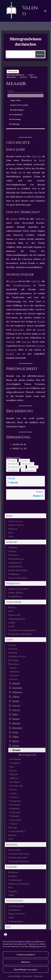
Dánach (41, 321)
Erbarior (11, 342)
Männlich (13, 464)
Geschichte (14, 96)
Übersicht (13, 72)
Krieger (24, 460)
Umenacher (29, 470)
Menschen (27, 464)
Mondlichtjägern (22, 285)
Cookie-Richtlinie (15, 976)
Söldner (33, 467)
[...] (21, 54)
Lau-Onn (26, 342)
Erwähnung (14, 124)
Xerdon (10, 354)
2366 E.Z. (40, 219)
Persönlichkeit (16, 115)
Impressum (38, 976)
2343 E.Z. (36, 156)
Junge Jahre (16, 100)
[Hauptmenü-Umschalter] (45, 11)
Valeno (30, 11)
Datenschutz (28, 976)
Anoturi (12, 460)
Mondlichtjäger (17, 110)
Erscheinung (15, 119)
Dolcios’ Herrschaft (19, 105)
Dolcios (14, 219)
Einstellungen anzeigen (26, 969)
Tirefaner (13, 470)
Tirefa (42, 160)
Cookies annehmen (26, 955)
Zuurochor (18, 330)
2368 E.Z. (36, 281)
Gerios (13, 281)
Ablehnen (26, 962)
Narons (41, 330)
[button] (26, 516)
